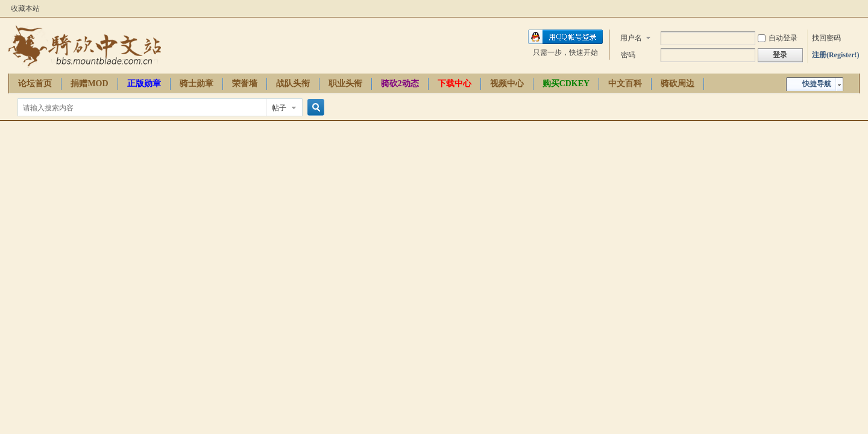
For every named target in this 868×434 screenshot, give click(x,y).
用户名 (631, 38)
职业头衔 (345, 83)
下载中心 (454, 83)
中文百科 (625, 83)
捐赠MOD (89, 83)
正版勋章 (144, 83)
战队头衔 (293, 83)
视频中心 (507, 83)
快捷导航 (817, 84)
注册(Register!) (836, 55)
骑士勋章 (197, 83)
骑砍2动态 (400, 83)
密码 (628, 55)
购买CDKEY (566, 83)
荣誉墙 (245, 83)
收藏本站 (25, 8)
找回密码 (826, 38)
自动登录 (778, 38)
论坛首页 (35, 83)
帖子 (279, 108)
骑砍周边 (678, 83)
